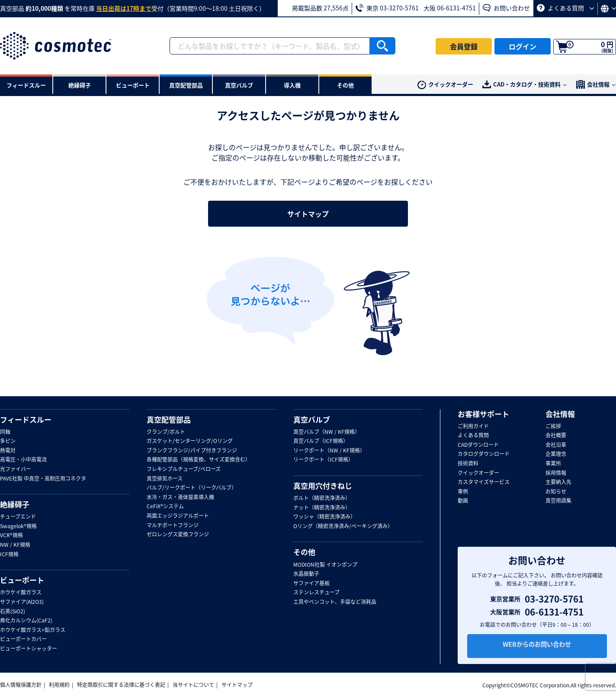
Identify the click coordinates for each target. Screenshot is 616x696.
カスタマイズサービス (484, 482)
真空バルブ (312, 420)
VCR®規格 (11, 536)
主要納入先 (558, 482)
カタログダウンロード (484, 454)
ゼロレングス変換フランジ (178, 535)
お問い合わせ (506, 8)
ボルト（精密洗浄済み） (322, 498)
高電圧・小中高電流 (23, 460)
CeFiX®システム (165, 507)
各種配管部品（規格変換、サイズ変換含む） (199, 460)
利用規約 (59, 685)
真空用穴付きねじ (323, 486)
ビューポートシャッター (29, 649)
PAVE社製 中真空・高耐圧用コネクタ (43, 479)
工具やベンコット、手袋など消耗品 (335, 602)
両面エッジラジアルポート (178, 516)
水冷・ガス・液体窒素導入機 (180, 497)
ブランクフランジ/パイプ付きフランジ (192, 451)
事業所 (553, 464)
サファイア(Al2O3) (22, 602)
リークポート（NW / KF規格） (329, 451)
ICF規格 (9, 555)
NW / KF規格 (15, 545)
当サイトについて (193, 685)
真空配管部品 (169, 420)
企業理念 (556, 454)
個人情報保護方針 (21, 685)
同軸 (5, 432)
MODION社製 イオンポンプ (325, 565)
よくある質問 (565, 8)
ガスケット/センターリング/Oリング (190, 441)
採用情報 (556, 473)
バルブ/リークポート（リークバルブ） (192, 488)
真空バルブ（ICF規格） (321, 441)
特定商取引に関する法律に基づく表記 (121, 685)
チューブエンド (18, 517)
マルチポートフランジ (173, 526)
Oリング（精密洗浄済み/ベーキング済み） (343, 526)
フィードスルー (26, 420)
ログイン (523, 46)
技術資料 (468, 464)
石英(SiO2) (13, 612)
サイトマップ (308, 214)
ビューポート (22, 580)
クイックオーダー (445, 85)
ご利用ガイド (473, 427)
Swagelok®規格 (18, 526)
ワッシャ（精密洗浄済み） (324, 517)
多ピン (8, 441)
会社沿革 (556, 445)
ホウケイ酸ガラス (21, 593)
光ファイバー (16, 469)
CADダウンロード (478, 445)
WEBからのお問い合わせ (537, 647)
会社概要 (556, 436)
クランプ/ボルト (166, 432)
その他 (304, 552)
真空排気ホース (165, 479)
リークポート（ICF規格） (323, 460)
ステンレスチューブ (316, 593)
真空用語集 (558, 501)
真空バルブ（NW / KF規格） (327, 432)
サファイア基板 (311, 584)
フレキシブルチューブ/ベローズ (184, 469)
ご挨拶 (553, 427)
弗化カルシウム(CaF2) (26, 621)
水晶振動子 (306, 574)
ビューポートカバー (23, 639)
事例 (463, 492)
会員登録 (464, 46)
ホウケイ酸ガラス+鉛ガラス (33, 630)
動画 (463, 501)
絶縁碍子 (15, 504)
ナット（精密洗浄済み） (322, 508)
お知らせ (556, 492)
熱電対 (8, 451)
